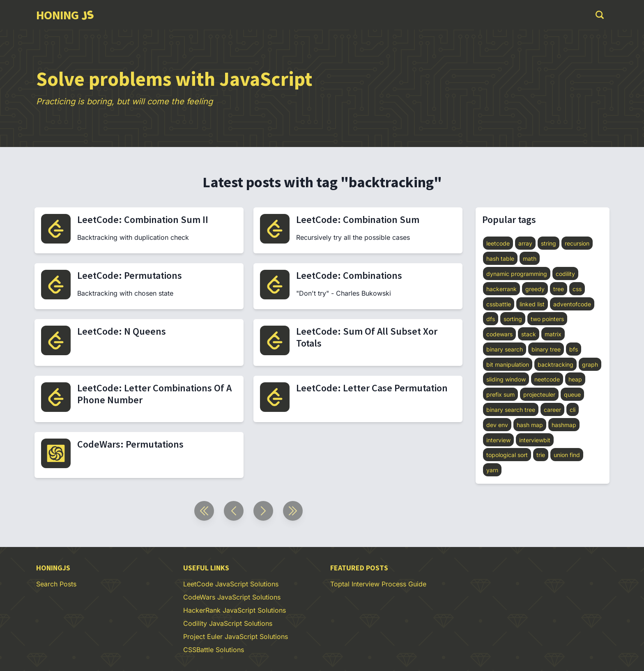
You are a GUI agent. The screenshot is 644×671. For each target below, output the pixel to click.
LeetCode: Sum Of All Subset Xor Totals (367, 337)
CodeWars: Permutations (130, 444)
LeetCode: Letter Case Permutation (372, 388)
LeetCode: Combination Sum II (143, 219)
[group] (65, 15)
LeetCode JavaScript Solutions (231, 584)
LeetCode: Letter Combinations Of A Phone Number (154, 394)
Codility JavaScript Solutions (228, 623)
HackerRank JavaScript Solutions (235, 610)
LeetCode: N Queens (122, 331)
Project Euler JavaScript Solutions (236, 637)
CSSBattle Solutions (214, 650)
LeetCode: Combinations (349, 275)
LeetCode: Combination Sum (358, 219)
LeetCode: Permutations (130, 275)
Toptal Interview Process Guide (378, 584)
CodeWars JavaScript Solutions (232, 597)
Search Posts (56, 584)
